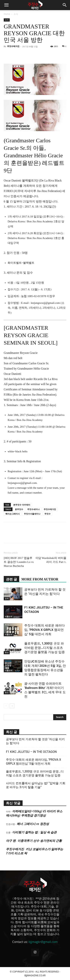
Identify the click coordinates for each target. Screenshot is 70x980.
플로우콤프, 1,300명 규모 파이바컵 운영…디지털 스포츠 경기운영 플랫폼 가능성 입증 (45, 648)
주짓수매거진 (13, 46)
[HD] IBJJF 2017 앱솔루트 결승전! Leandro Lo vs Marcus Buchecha (19, 562)
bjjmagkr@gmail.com (43, 942)
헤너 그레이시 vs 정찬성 (33, 824)
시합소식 (9, 617)
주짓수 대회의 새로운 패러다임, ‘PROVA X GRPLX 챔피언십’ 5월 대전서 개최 (45, 630)
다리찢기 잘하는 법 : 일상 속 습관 (34, 832)
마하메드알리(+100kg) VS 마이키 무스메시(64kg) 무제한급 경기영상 (34, 813)
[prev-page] (6, 706)
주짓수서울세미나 (32, 514)
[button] (6, 5)
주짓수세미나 (33, 509)
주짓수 (48, 514)
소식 (16, 14)
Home (7, 14)
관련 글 (11, 579)
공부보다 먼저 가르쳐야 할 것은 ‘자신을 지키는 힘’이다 (35, 741)
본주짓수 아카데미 (22, 505)
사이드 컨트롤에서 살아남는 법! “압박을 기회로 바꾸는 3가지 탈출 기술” (36, 785)
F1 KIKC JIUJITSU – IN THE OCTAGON (31, 752)
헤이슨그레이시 (13, 514)
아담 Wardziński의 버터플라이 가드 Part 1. (51, 560)
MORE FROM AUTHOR (40, 579)
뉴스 (7, 652)
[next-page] (12, 706)
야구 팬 (11, 841)
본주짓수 (19, 509)
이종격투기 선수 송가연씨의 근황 (40, 841)
